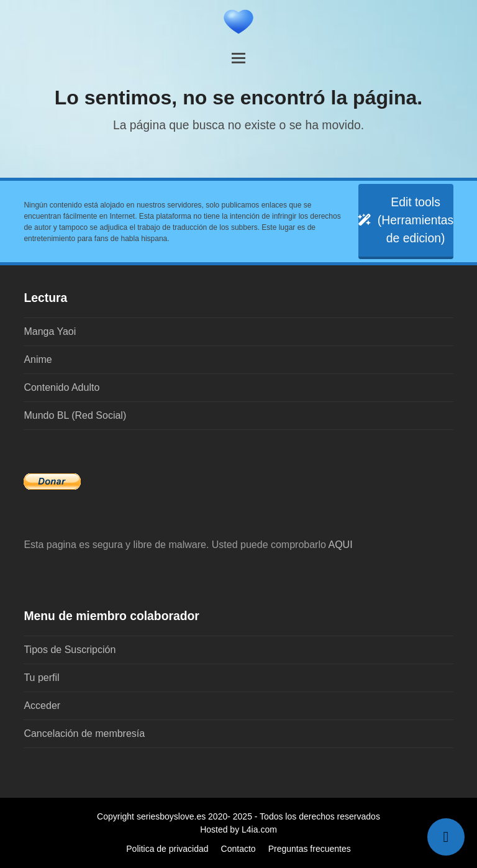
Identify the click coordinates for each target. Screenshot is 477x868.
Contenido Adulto (61, 387)
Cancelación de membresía (84, 733)
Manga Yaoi (50, 331)
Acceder (42, 706)
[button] (238, 58)
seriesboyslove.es (171, 816)
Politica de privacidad (167, 849)
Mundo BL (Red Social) (75, 415)
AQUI (340, 545)
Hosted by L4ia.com (238, 829)
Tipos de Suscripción (70, 650)
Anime (38, 359)
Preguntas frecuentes (310, 849)
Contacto (238, 849)
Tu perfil (41, 678)
